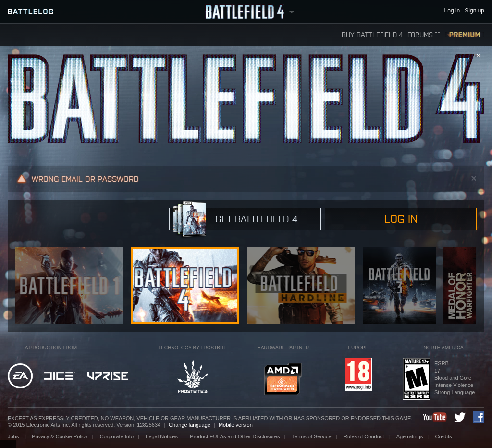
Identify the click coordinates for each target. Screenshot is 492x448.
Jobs (14, 436)
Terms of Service (312, 436)
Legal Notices (162, 436)
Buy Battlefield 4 (372, 35)
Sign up (474, 11)
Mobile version (236, 425)
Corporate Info (117, 436)
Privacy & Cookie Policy (60, 436)
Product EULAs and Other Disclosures (235, 436)
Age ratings (410, 436)
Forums (424, 35)
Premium (465, 35)
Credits (444, 436)
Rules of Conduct (364, 436)
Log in (401, 219)
